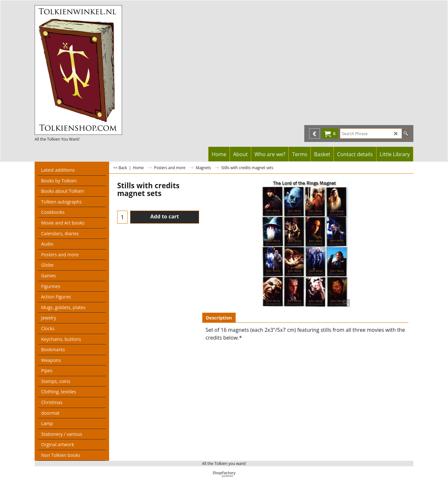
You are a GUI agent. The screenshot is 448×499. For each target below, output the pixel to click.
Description (219, 318)
